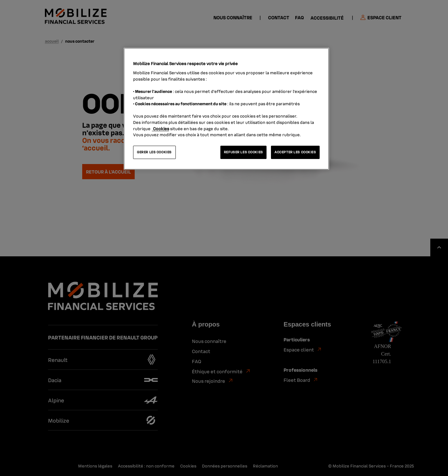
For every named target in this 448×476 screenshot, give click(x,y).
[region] (226, 109)
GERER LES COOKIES (154, 152)
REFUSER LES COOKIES (243, 152)
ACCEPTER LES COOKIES (295, 152)
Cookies (161, 128)
